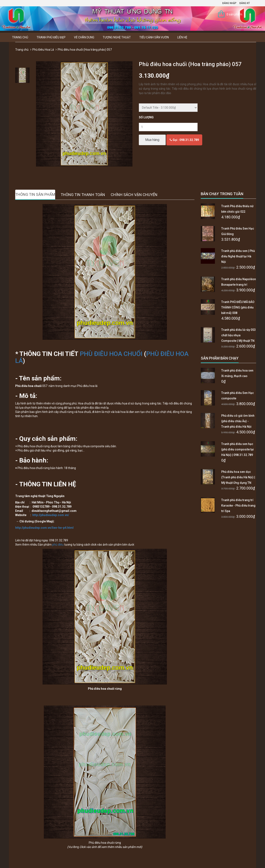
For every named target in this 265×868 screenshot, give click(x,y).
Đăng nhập (229, 3)
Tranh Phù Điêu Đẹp (51, 37)
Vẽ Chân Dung (84, 37)
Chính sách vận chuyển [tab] (134, 195)
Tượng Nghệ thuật (117, 37)
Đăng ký (245, 3)
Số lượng (146, 117)
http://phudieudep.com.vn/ (51, 515)
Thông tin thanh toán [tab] (83, 195)
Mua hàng (152, 140)
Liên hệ (182, 37)
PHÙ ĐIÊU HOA (102, 354)
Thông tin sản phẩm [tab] (35, 194)
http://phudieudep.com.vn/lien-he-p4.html (44, 528)
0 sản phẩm (234, 14)
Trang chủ (20, 37)
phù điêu (58, 545)
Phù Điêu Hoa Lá (43, 50)
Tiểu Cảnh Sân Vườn (154, 37)
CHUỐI (133, 354)
